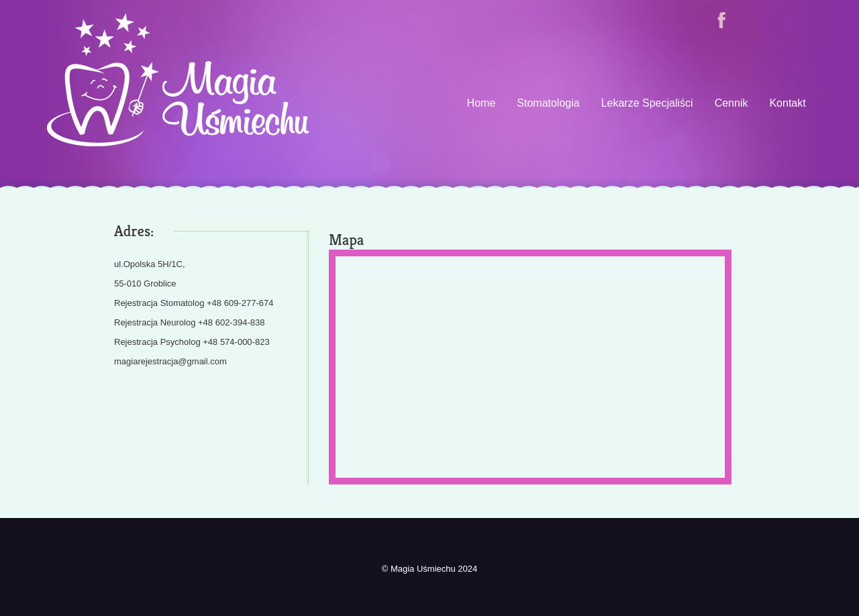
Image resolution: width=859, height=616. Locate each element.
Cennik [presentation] (731, 103)
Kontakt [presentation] (787, 103)
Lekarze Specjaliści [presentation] (647, 103)
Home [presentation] (482, 103)
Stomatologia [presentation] (548, 103)
